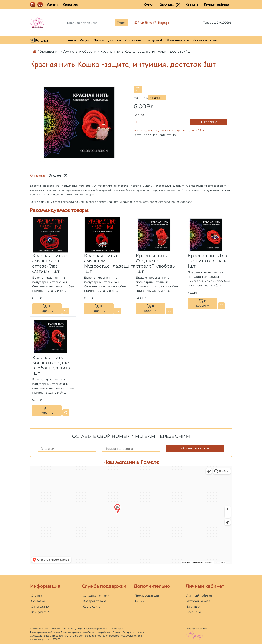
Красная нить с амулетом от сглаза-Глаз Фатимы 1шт (49, 263)
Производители (178, 40)
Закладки (193, 607)
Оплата (99, 40)
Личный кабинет (217, 5)
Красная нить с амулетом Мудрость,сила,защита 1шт (110, 263)
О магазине (133, 40)
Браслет (36, 186)
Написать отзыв (164, 135)
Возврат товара (95, 601)
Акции (85, 40)
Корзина (192, 5)
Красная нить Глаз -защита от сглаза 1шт (209, 261)
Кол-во (139, 115)
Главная (70, 40)
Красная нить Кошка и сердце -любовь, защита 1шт (51, 365)
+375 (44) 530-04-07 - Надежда (151, 23)
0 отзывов (141, 135)
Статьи (149, 5)
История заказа (198, 601)
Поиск (122, 23)
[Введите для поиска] (90, 23)
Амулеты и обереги (80, 52)
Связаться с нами (205, 40)
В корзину (209, 122)
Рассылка (194, 612)
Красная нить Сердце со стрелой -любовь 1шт (155, 263)
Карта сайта (92, 607)
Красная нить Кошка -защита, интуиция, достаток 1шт (146, 52)
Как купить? (154, 40)
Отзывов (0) (58, 175)
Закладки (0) (170, 5)
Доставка (115, 40)
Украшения (50, 52)
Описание (38, 175)
